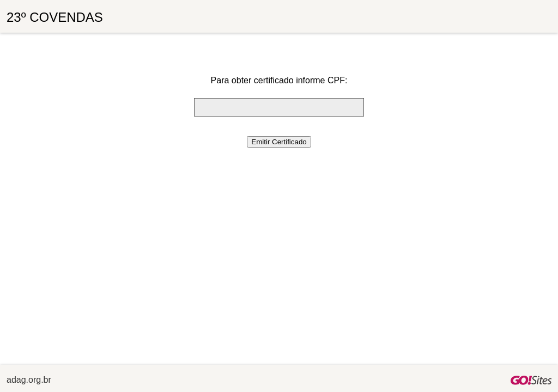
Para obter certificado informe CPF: (279, 80)
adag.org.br (29, 380)
